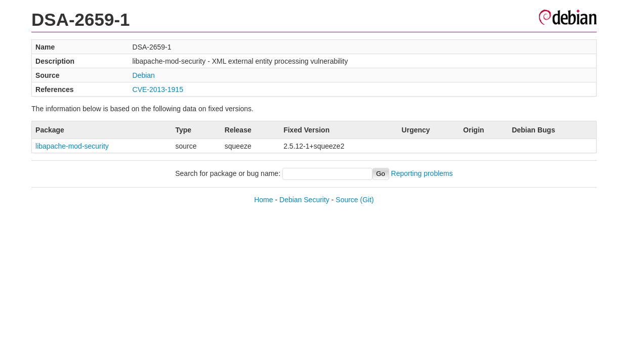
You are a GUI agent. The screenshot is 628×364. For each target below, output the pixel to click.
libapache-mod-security (72, 146)
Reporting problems (422, 173)
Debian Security (304, 200)
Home (263, 200)
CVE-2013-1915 (158, 89)
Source (347, 200)
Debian (144, 75)
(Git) (367, 200)
